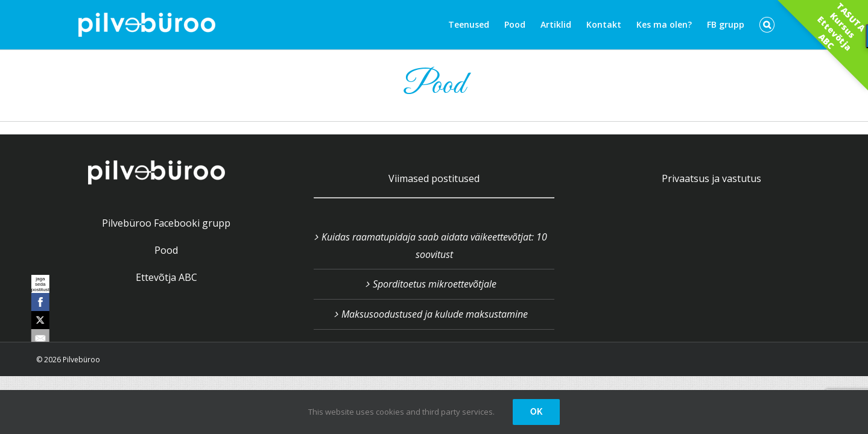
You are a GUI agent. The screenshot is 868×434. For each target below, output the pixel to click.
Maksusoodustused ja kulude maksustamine (435, 314)
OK (536, 412)
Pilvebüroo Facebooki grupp (166, 223)
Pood (166, 250)
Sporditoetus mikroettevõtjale (435, 284)
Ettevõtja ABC (166, 277)
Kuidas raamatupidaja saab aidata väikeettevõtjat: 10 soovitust (434, 246)
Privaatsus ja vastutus (711, 178)
